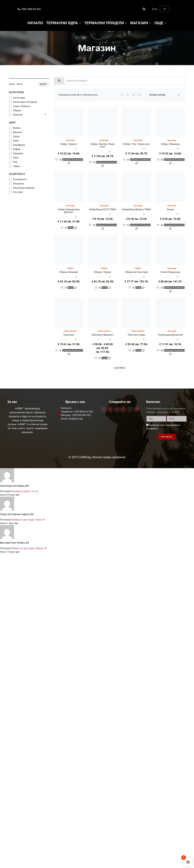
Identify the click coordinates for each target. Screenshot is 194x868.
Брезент (15, 132)
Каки (14, 141)
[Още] (161, 23)
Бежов (15, 128)
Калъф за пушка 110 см (25, 491)
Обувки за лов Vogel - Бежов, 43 (29, 548)
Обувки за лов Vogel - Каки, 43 (28, 520)
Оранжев (16, 153)
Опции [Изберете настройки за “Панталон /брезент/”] (106, 326)
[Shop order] (164, 95)
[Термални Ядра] (64, 23)
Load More (120, 368)
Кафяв (15, 149)
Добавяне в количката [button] (72, 135)
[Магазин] (141, 23)
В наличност (18, 179)
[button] (144, 9)
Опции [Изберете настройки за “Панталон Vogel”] (140, 326)
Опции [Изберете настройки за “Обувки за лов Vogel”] (140, 263)
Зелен (14, 136)
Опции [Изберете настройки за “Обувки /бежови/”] (72, 263)
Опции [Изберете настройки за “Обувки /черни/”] (106, 263)
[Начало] (35, 23)
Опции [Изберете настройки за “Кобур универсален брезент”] (72, 201)
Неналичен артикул (22, 188)
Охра (14, 158)
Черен (14, 166)
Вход (155, 9)
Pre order (16, 192)
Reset (43, 84)
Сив (13, 162)
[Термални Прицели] (106, 23)
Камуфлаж (17, 145)
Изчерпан (16, 184)
